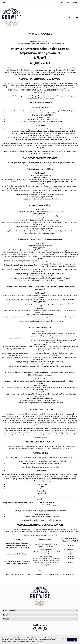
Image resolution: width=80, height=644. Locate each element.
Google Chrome (42, 484)
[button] (75, 3)
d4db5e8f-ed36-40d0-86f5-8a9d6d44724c (53, 44)
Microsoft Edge (42, 493)
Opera (42, 487)
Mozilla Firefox (42, 491)
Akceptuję (72, 640)
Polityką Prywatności (33, 638)
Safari (42, 489)
